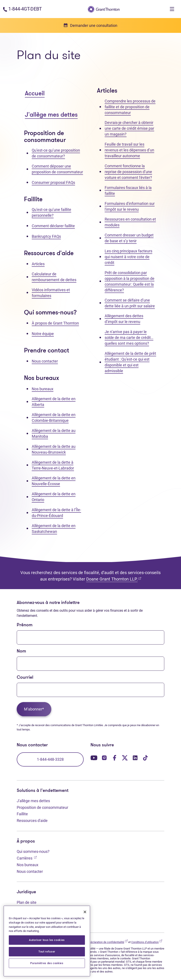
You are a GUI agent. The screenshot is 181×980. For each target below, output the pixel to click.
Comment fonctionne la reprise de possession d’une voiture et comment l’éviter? (128, 172)
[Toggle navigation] (172, 9)
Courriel (25, 677)
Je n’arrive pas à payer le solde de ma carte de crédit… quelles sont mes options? (129, 338)
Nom (21, 651)
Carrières (27, 858)
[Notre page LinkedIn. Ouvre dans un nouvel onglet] (135, 757)
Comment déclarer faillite (53, 226)
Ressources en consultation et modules (130, 222)
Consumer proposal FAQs (53, 182)
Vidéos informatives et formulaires (51, 293)
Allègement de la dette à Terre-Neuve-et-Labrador (53, 465)
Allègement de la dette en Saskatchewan (54, 529)
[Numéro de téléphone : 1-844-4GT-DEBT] (22, 9)
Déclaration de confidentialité (108, 942)
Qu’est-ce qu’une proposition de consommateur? (56, 153)
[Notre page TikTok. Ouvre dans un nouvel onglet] (145, 757)
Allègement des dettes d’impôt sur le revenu (124, 319)
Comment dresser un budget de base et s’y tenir (129, 238)
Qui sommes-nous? (33, 851)
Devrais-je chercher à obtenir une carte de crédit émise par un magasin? (129, 128)
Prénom (25, 625)
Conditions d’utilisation (147, 942)
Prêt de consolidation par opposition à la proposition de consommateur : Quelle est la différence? (130, 281)
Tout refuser (47, 952)
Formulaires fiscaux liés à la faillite (128, 191)
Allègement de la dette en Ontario (54, 497)
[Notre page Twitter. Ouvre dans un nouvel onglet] (125, 757)
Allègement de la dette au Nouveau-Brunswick (54, 449)
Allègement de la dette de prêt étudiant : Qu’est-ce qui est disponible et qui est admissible (130, 362)
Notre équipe (43, 334)
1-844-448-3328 (50, 759)
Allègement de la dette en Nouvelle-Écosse (54, 481)
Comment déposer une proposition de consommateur (57, 169)
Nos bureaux (43, 389)
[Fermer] (85, 912)
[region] (47, 941)
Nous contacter (45, 361)
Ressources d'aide (32, 821)
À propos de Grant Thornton (55, 323)
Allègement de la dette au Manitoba (54, 433)
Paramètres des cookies (47, 963)
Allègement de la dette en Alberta (54, 402)
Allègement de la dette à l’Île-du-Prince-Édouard (56, 513)
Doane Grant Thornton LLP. (114, 579)
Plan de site (27, 902)
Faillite (22, 814)
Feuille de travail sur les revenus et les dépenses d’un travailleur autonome (129, 150)
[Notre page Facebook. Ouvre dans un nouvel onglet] (115, 757)
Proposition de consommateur (42, 807)
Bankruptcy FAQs (46, 236)
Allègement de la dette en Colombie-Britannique (54, 418)
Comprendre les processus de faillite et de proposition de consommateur (130, 107)
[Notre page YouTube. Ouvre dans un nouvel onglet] (94, 757)
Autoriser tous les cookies (47, 940)
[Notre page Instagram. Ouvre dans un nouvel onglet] (104, 757)
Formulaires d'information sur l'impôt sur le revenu (130, 206)
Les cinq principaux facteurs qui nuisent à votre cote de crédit (128, 257)
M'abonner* (34, 709)
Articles (38, 264)
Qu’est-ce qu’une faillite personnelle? (51, 212)
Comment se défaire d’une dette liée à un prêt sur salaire (130, 303)
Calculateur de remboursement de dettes (54, 277)
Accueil (35, 94)
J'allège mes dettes (51, 115)
